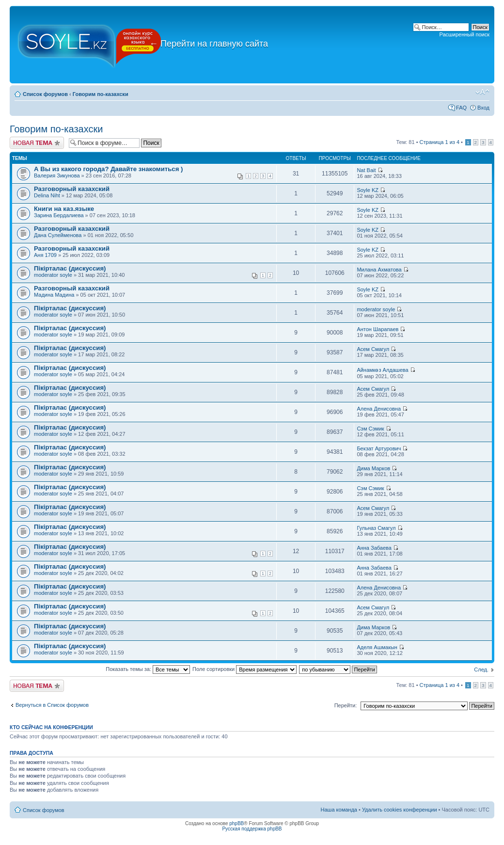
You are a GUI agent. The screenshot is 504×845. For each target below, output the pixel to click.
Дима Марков (373, 468)
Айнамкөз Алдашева (382, 370)
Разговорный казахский (72, 189)
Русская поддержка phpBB (252, 829)
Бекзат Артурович (379, 448)
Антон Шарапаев (378, 329)
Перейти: (346, 705)
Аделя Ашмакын (377, 647)
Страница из (440, 142)
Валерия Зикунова (57, 175)
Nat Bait (366, 170)
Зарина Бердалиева (59, 215)
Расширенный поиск (464, 34)
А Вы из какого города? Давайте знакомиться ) (108, 169)
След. (481, 670)
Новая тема (37, 143)
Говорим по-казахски (101, 94)
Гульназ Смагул (376, 528)
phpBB (236, 823)
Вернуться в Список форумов (52, 705)
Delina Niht (47, 195)
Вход (483, 108)
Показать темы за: (148, 669)
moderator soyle (53, 275)
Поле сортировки (244, 669)
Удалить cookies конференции (400, 810)
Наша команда (339, 810)
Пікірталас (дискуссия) (70, 268)
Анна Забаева (374, 548)
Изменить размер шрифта (482, 92)
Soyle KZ (368, 190)
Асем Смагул (373, 349)
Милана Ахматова (379, 270)
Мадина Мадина (54, 295)
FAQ (461, 108)
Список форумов (45, 94)
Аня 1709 (45, 255)
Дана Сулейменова (58, 235)
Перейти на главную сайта (209, 44)
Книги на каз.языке (64, 209)
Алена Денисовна (379, 409)
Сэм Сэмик (370, 429)
